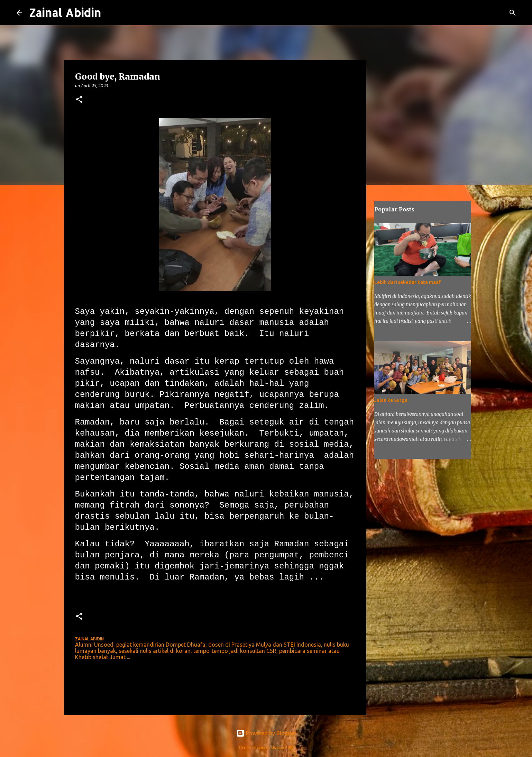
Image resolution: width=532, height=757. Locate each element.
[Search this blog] (480, 13)
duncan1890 (283, 747)
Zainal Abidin (65, 13)
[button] (79, 100)
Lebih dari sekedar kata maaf (407, 282)
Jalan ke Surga (391, 400)
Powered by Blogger (266, 733)
